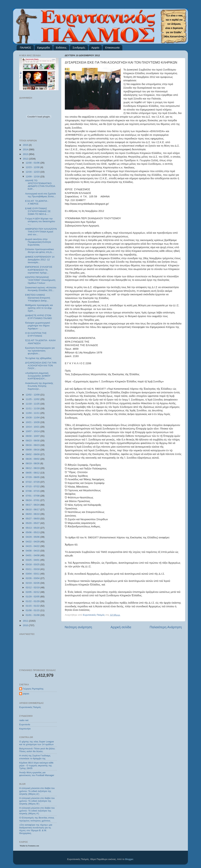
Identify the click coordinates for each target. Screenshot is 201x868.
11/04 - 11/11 (33, 413)
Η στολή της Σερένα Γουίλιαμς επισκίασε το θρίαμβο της (35, 757)
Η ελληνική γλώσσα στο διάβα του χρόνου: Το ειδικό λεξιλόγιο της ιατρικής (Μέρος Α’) (37, 811)
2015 (26, 145)
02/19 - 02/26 (33, 583)
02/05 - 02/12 (33, 592)
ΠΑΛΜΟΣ (26, 48)
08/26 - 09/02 (33, 459)
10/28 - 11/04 (33, 418)
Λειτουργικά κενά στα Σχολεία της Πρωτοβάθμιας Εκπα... (41, 195)
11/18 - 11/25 (33, 404)
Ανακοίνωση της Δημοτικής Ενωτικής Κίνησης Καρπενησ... (39, 386)
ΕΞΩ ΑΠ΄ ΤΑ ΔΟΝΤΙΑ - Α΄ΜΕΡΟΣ (37, 202)
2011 (26, 621)
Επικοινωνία (112, 48)
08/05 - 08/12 (33, 473)
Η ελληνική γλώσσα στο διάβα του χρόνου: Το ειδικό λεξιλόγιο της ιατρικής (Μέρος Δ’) (37, 791)
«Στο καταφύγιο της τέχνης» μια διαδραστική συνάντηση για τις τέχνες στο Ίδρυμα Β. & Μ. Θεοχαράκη (36, 829)
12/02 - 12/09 (33, 395)
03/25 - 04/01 (33, 560)
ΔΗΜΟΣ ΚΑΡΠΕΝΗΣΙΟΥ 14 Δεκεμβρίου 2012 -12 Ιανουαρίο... (40, 260)
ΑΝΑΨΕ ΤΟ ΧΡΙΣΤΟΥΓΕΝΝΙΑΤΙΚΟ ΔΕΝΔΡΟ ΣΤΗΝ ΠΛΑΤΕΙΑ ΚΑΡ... (40, 185)
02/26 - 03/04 (33, 578)
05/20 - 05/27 (33, 523)
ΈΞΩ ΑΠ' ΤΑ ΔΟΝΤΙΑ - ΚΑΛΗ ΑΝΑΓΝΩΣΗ (40, 342)
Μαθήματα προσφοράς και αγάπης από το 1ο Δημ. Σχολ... (39, 308)
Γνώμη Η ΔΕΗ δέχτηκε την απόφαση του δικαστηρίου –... (40, 221)
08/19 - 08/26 (33, 463)
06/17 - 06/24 (33, 505)
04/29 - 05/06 (33, 537)
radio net (24, 720)
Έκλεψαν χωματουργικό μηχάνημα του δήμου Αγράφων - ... (38, 326)
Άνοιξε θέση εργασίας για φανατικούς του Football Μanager (37, 774)
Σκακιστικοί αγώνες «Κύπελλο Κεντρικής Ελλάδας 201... (41, 289)
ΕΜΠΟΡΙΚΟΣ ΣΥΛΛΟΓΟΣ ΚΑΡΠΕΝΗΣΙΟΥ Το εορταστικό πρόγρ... (39, 270)
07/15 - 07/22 (33, 486)
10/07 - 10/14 (33, 431)
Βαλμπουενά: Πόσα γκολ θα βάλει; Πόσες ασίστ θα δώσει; (37, 750)
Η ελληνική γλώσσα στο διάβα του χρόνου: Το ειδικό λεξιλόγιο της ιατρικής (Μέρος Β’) (37, 801)
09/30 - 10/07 (33, 436)
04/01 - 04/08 (33, 555)
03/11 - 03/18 (33, 569)
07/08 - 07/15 (33, 491)
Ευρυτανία (25, 724)
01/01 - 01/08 (33, 615)
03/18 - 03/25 (33, 564)
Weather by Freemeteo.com (29, 846)
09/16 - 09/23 (33, 445)
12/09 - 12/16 (33, 177)
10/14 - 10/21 (33, 427)
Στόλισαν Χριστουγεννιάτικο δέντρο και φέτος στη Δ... (40, 251)
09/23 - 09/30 (33, 441)
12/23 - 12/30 (33, 167)
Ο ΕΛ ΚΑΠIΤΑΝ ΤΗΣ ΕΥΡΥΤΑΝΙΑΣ (36, 334)
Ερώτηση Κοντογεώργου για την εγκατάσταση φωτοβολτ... (40, 351)
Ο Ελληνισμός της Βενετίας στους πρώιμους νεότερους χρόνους (37, 819)
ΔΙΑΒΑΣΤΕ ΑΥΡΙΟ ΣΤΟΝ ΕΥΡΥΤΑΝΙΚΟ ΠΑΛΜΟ (39, 317)
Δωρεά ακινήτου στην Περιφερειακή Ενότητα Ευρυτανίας (38, 242)
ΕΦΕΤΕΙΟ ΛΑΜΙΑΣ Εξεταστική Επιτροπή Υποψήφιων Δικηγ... (38, 298)
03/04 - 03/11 (33, 574)
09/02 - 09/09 (33, 454)
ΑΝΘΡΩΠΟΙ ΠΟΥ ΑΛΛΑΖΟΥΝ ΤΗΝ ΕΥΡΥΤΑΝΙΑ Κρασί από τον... (41, 232)
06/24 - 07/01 (33, 500)
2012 (26, 159)
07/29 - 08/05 (33, 477)
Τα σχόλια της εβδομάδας (38, 358)
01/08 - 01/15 (33, 610)
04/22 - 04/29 (33, 542)
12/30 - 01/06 (33, 163)
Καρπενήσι (25, 729)
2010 (26, 625)
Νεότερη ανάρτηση (78, 627)
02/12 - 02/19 (33, 587)
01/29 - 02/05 (33, 597)
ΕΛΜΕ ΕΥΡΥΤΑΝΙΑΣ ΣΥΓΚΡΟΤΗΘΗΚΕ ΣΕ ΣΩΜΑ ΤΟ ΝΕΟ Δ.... (38, 211)
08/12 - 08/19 (33, 468)
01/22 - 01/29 (33, 601)
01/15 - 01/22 (33, 606)
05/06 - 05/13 (33, 532)
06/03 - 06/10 (33, 514)
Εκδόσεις (61, 48)
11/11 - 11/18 (33, 408)
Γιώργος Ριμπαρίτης (33, 689)
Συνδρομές (79, 48)
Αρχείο (95, 48)
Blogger (129, 859)
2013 (26, 154)
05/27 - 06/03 (33, 519)
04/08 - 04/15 (33, 551)
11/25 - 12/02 (33, 399)
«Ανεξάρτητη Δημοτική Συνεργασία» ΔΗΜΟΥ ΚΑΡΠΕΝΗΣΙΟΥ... (38, 376)
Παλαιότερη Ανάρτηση (166, 627)
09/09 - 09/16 (33, 450)
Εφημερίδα (44, 48)
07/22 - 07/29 (33, 482)
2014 (26, 149)
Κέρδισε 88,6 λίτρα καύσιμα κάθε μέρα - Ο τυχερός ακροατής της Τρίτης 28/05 (36, 765)
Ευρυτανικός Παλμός (30, 707)
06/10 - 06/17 (33, 509)
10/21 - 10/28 (33, 422)
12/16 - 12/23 (33, 172)
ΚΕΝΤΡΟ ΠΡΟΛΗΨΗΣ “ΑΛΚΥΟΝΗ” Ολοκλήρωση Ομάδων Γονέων (40, 280)
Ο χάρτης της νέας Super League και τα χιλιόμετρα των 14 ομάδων (37, 743)
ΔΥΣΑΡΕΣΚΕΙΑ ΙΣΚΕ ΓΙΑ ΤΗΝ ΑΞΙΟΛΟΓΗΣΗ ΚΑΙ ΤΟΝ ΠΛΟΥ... (41, 366)
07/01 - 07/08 (33, 496)
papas (26, 694)
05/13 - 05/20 (33, 528)
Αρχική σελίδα (121, 627)
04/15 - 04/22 (33, 546)
